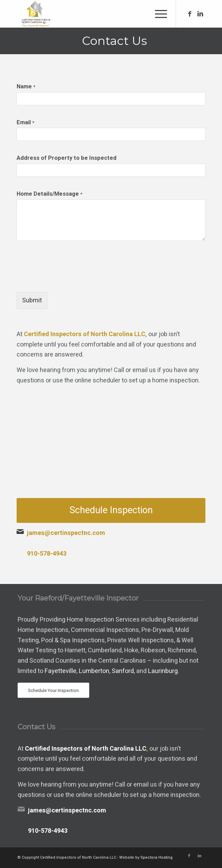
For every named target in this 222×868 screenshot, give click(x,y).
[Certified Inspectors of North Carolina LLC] (92, 14)
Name (26, 87)
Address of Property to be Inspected (67, 158)
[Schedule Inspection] (111, 510)
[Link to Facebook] (190, 14)
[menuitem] (158, 14)
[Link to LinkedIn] (200, 14)
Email (25, 123)
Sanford (123, 671)
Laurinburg (163, 671)
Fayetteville (61, 671)
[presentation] (69, 281)
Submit (32, 300)
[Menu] (158, 14)
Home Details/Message (49, 194)
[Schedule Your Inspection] (53, 690)
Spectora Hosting (156, 857)
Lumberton (94, 671)
